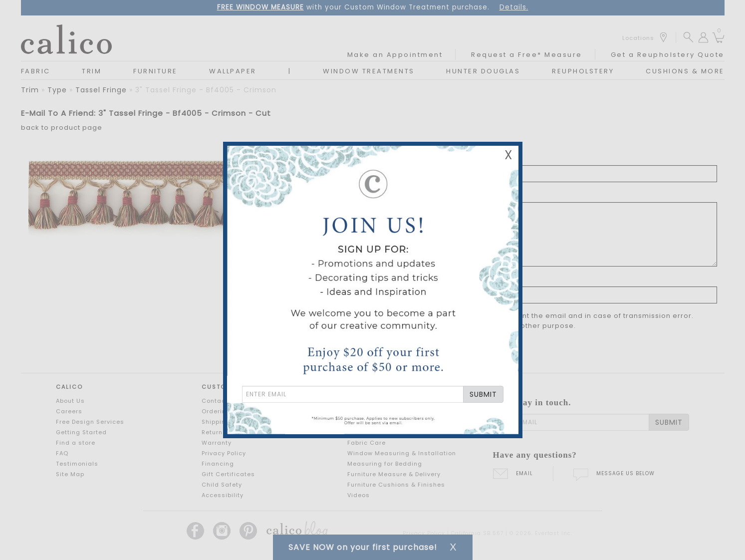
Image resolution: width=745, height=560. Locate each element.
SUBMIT (483, 394)
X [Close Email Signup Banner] (508, 155)
